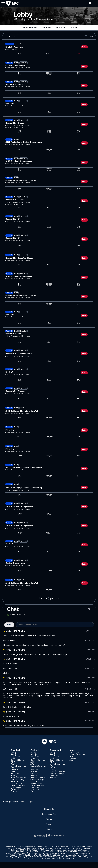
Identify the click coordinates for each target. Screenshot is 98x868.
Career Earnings (18, 779)
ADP (13, 762)
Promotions (74, 752)
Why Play (15, 770)
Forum (14, 791)
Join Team (60, 28)
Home (14, 752)
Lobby (14, 758)
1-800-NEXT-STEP (38, 853)
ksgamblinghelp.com (73, 855)
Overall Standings (19, 766)
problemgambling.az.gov (16, 853)
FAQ (13, 768)
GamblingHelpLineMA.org (18, 852)
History (14, 776)
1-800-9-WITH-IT (35, 855)
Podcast (73, 758)
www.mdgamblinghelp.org (15, 857)
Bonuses (15, 774)
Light (30, 802)
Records (15, 781)
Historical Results (18, 778)
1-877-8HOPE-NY (59, 852)
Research (15, 789)
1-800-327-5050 (39, 852)
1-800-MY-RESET (25, 850)
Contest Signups (29, 28)
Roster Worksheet (77, 754)
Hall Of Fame (17, 783)
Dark (23, 802)
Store (72, 760)
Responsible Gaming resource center (26, 847)
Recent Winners (18, 785)
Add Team (46, 28)
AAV (13, 764)
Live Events (16, 787)
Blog (71, 756)
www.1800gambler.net (60, 857)
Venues (74, 28)
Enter (84, 47)
